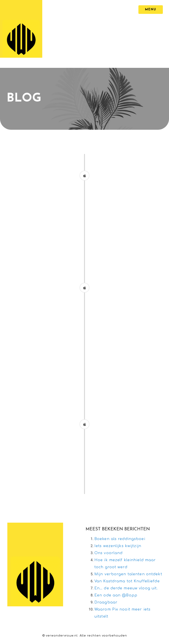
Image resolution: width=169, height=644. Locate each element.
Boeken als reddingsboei (120, 539)
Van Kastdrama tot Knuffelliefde (127, 581)
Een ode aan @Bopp (116, 595)
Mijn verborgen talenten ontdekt (128, 574)
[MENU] (151, 10)
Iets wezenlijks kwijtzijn (118, 546)
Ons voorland (108, 553)
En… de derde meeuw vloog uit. (126, 588)
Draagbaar (106, 602)
